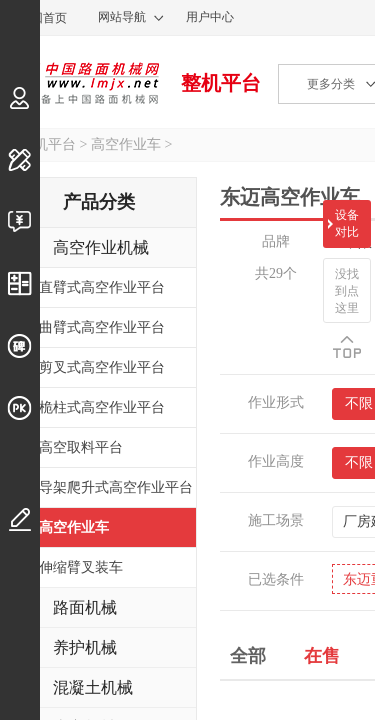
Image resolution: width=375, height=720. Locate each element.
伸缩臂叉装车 (81, 567)
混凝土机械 (93, 687)
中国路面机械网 (79, 83)
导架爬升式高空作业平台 (116, 487)
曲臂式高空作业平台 (102, 327)
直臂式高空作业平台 (102, 287)
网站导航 (122, 17)
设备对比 (347, 223)
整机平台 (221, 83)
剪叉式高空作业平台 (102, 367)
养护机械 (85, 647)
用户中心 (210, 17)
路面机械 (85, 607)
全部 (248, 654)
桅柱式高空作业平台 (102, 407)
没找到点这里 (347, 291)
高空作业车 (126, 144)
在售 (322, 654)
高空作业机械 (101, 247)
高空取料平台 (81, 447)
